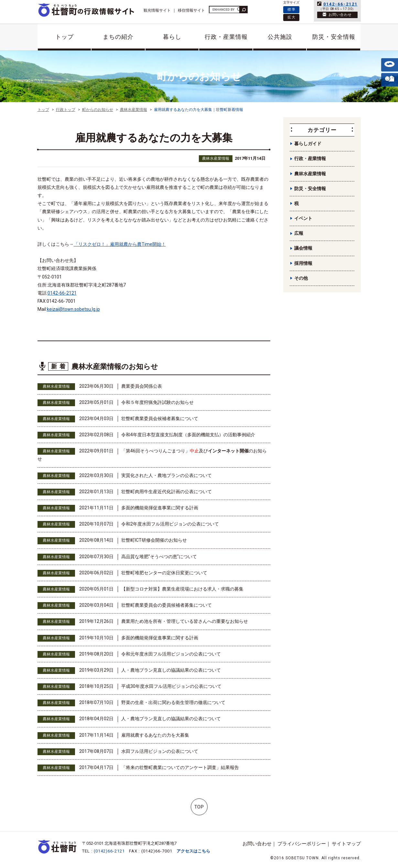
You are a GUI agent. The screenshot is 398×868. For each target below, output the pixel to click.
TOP (199, 807)
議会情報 (303, 248)
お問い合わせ (257, 844)
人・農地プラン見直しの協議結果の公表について (171, 670)
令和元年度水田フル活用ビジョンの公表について (171, 654)
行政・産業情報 (226, 37)
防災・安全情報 (334, 37)
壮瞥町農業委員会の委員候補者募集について (167, 605)
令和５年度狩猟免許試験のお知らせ (157, 402)
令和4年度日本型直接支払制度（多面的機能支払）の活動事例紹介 (188, 435)
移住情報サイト (191, 10)
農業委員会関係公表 (142, 386)
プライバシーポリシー (302, 844)
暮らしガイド (308, 144)
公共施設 (280, 37)
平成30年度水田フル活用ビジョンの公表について (171, 686)
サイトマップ (346, 844)
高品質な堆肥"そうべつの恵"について (159, 557)
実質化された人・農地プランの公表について (167, 475)
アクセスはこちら (193, 851)
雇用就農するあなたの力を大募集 (155, 735)
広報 (299, 233)
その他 (301, 278)
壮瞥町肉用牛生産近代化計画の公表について (167, 492)
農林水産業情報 (216, 158)
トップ (65, 37)
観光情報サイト (157, 10)
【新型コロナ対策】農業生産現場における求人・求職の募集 (182, 589)
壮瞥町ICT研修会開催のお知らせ (154, 540)
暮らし (172, 37)
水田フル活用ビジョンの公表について (160, 751)
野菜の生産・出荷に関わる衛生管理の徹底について (173, 702)
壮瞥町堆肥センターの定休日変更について (164, 573)
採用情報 (303, 263)
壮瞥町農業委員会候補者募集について (160, 418)
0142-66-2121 (340, 4)
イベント (303, 218)
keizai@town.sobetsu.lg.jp (73, 309)
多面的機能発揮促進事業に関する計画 (160, 508)
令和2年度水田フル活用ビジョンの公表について (170, 524)
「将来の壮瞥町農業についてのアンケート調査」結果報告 (180, 767)
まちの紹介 (118, 37)
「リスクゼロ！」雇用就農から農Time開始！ (120, 244)
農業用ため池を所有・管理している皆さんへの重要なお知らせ (185, 621)
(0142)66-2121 (109, 851)
